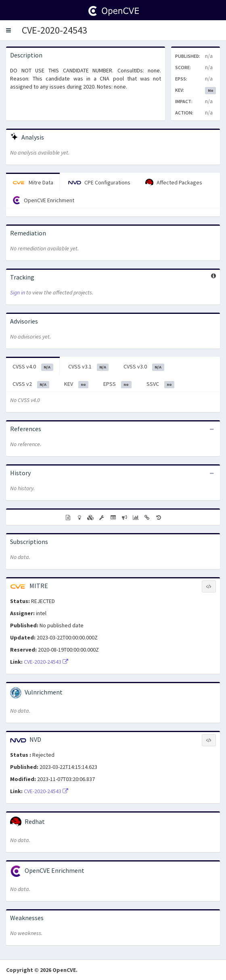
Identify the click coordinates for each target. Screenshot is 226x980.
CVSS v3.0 (144, 367)
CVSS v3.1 (89, 367)
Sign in (18, 292)
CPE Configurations (99, 182)
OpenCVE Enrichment (43, 200)
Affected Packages (174, 183)
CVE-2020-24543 (54, 30)
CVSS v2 (31, 384)
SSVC (161, 384)
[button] (8, 30)
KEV (76, 384)
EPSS (117, 384)
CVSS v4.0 (33, 367)
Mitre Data (33, 182)
